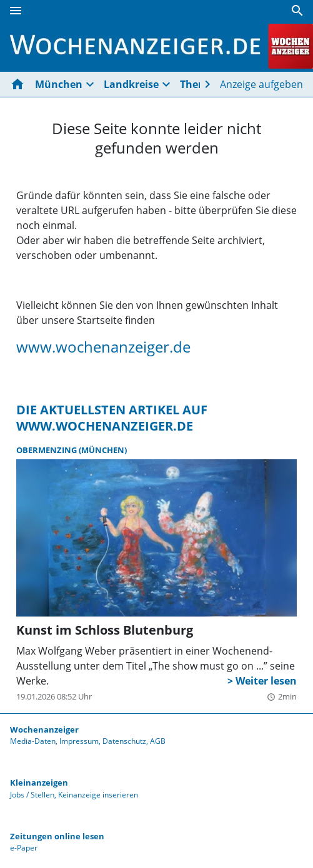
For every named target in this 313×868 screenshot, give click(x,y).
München (59, 84)
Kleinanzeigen (39, 783)
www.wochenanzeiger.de (103, 347)
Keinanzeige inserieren (98, 795)
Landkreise (131, 84)
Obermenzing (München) (72, 450)
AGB (158, 741)
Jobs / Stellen (32, 795)
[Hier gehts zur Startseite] (20, 84)
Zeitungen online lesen (57, 836)
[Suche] (297, 11)
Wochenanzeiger (44, 729)
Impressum (79, 741)
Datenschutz (124, 741)
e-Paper (24, 848)
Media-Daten (33, 741)
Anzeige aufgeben (261, 84)
